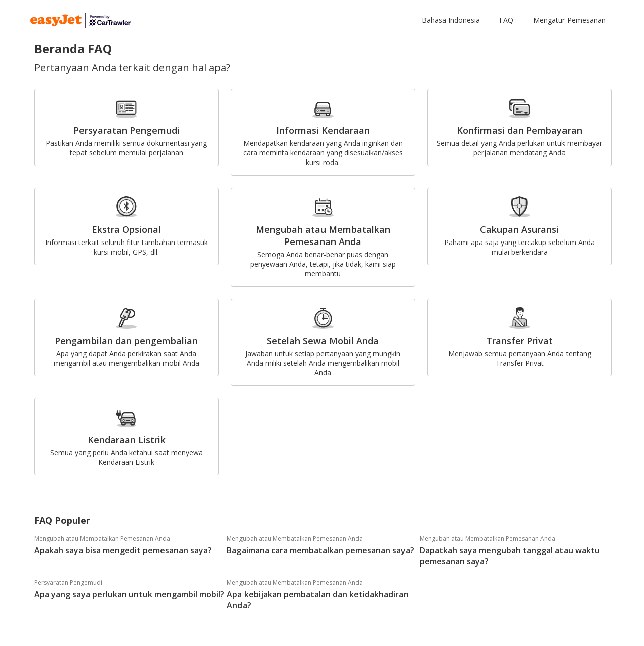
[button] (453, 20)
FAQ (506, 20)
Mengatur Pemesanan (570, 20)
